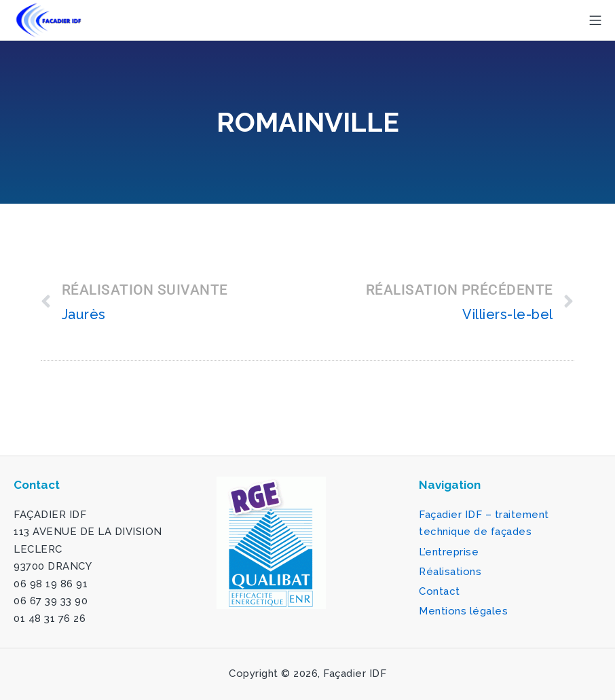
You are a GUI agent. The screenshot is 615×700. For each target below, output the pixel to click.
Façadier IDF (355, 674)
